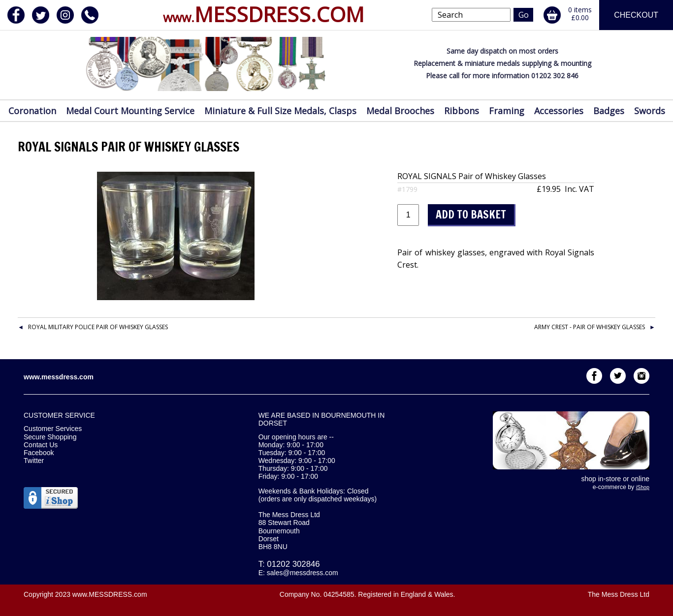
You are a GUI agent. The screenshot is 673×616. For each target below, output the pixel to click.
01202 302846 (293, 564)
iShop (643, 487)
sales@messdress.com (303, 573)
